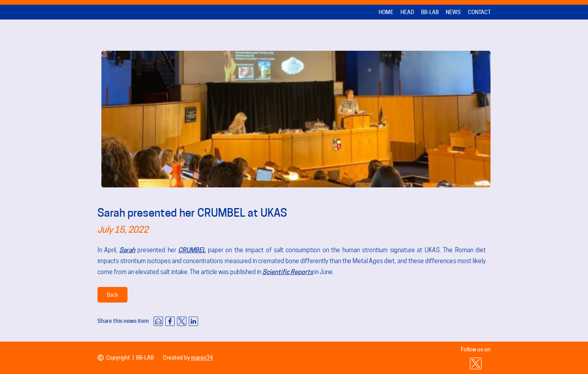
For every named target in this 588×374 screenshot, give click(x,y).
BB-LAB (430, 12)
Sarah (127, 250)
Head (407, 12)
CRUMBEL (192, 250)
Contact (479, 12)
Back (112, 295)
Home (386, 12)
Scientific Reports (288, 272)
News (453, 12)
